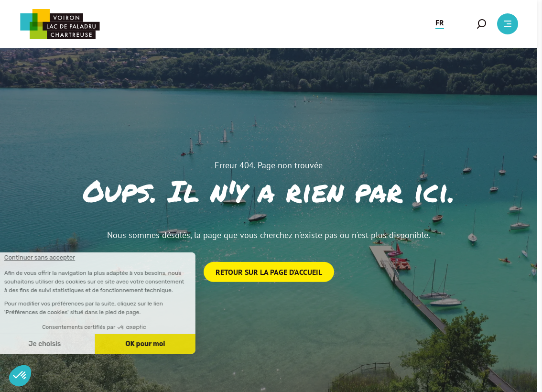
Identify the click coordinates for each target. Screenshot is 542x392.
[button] (440, 24)
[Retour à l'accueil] (60, 24)
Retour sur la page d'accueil (269, 272)
